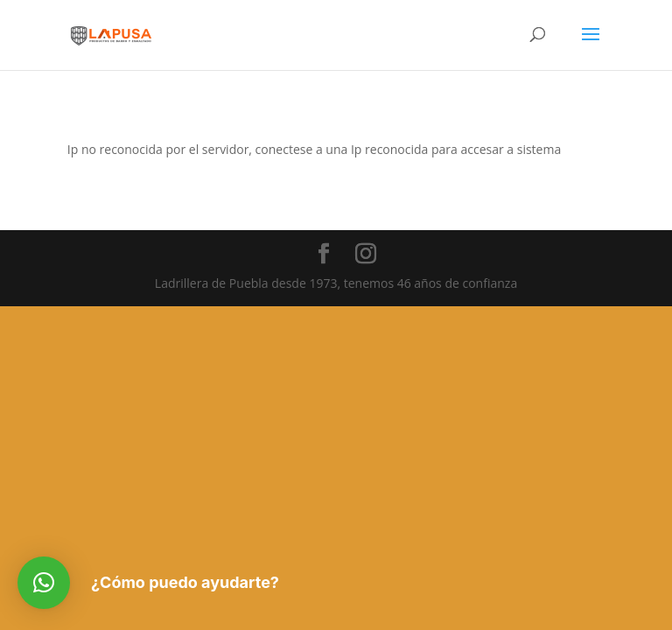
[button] (44, 583)
